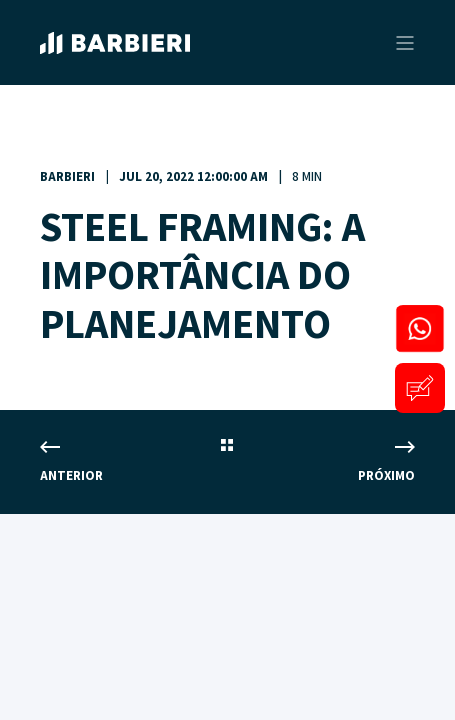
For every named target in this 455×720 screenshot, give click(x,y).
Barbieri (67, 177)
